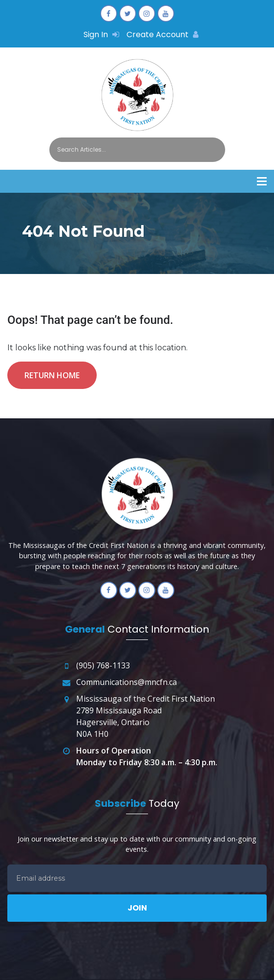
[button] (262, 181)
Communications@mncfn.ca (126, 682)
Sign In (101, 34)
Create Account (162, 34)
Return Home (52, 375)
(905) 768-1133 (103, 665)
